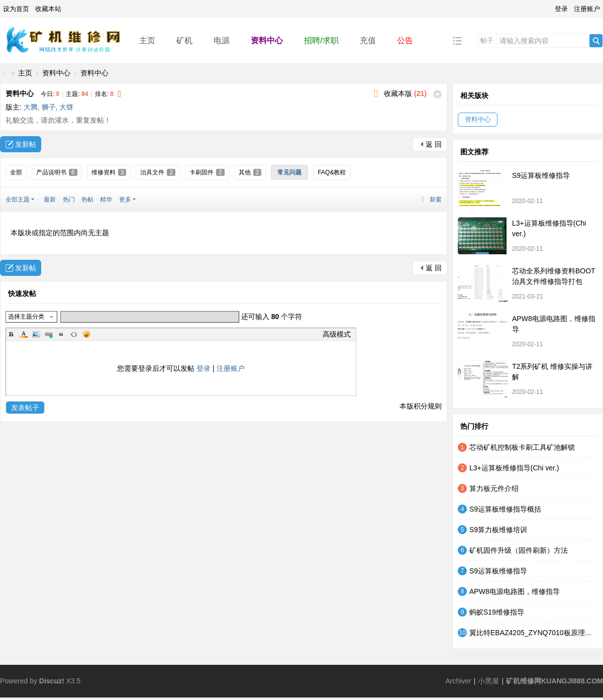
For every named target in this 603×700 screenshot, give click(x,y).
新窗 (436, 199)
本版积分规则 (421, 406)
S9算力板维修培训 (498, 530)
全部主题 (18, 199)
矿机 (184, 40)
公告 (405, 40)
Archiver (458, 681)
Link (49, 334)
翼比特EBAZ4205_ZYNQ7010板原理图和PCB (533, 633)
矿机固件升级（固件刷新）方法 (519, 550)
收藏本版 (405, 93)
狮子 (49, 107)
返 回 (434, 144)
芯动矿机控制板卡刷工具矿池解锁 (522, 447)
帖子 (487, 40)
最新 (50, 199)
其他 (250, 172)
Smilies (86, 334)
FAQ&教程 (332, 172)
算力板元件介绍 (494, 488)
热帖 (87, 199)
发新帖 (26, 144)
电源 (222, 40)
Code (74, 334)
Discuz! (52, 681)
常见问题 (289, 172)
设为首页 (16, 9)
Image (36, 334)
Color (24, 334)
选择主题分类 (26, 317)
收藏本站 (48, 9)
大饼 (66, 107)
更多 (125, 199)
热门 (69, 199)
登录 (561, 9)
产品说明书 (57, 172)
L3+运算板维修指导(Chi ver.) (514, 468)
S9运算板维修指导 (541, 175)
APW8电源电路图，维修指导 (515, 591)
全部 (16, 172)
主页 (147, 40)
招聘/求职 (321, 40)
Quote (61, 334)
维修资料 (109, 172)
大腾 (31, 107)
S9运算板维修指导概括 (505, 509)
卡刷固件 (207, 172)
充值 (368, 40)
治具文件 (158, 172)
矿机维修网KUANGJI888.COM (555, 681)
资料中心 (267, 40)
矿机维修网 (4, 73)
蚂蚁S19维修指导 (497, 612)
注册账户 (587, 9)
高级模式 (337, 334)
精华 (106, 199)
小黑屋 (488, 681)
